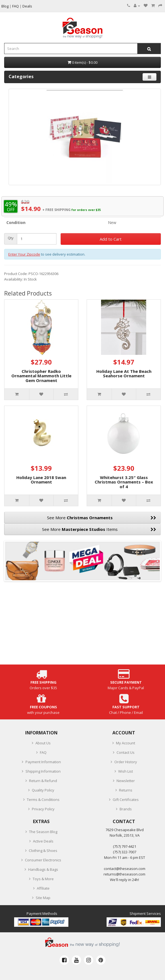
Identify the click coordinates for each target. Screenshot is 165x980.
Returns (126, 790)
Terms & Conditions (43, 800)
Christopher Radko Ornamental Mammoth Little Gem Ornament (41, 376)
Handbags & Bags (43, 869)
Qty (11, 238)
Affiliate (43, 888)
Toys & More (43, 879)
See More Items (99, 529)
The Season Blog (43, 832)
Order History (126, 762)
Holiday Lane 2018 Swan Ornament (41, 480)
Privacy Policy (43, 809)
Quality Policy (43, 790)
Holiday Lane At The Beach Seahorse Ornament (124, 374)
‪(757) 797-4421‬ (125, 846)
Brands (126, 809)
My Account (126, 743)
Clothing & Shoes (43, 851)
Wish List (126, 771)
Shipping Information (43, 771)
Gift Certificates (126, 800)
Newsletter (126, 781)
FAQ (43, 752)
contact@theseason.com (125, 869)
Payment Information (43, 762)
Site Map (43, 898)
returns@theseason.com (124, 874)
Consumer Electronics (43, 860)
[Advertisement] (82, 626)
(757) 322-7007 (125, 852)
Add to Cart (111, 239)
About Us (43, 743)
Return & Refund (43, 781)
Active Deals (43, 841)
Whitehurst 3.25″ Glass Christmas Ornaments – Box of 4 (124, 482)
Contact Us (126, 752)
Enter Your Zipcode (24, 254)
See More (102, 518)
